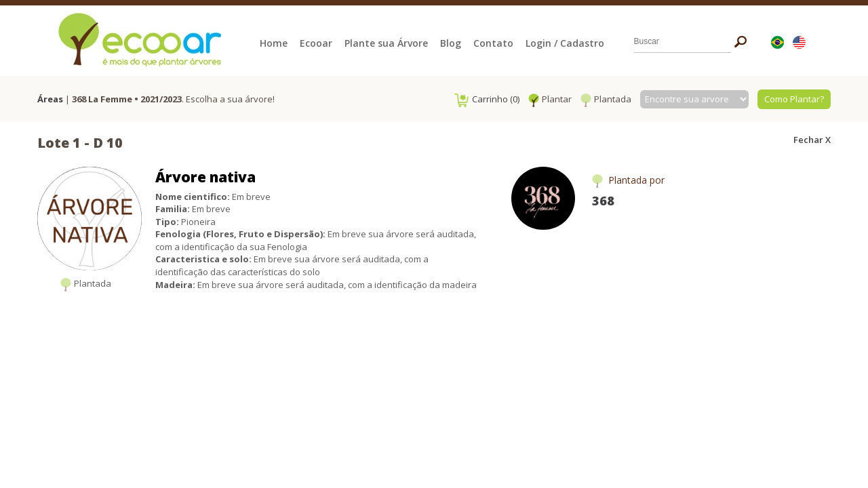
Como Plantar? (794, 99)
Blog (451, 43)
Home (274, 43)
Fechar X (812, 140)
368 (603, 201)
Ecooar (316, 43)
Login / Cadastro (565, 43)
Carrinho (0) (487, 99)
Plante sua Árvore (386, 43)
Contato (493, 43)
